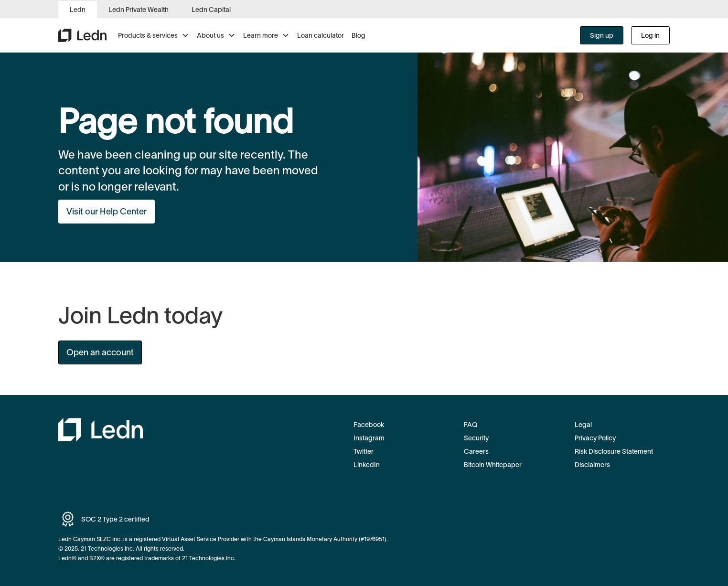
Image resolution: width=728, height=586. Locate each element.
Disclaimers (592, 465)
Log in (650, 35)
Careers (476, 451)
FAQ (471, 425)
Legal (583, 425)
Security (476, 438)
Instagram (369, 438)
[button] (154, 35)
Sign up (602, 35)
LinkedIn (367, 465)
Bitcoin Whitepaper (493, 465)
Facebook (369, 425)
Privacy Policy (595, 438)
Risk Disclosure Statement (614, 451)
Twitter (364, 451)
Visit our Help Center (107, 212)
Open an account (100, 352)
